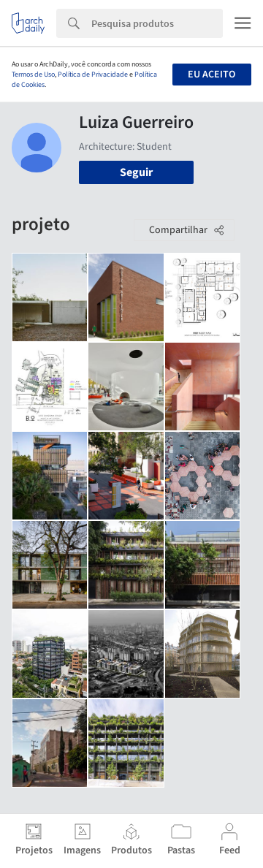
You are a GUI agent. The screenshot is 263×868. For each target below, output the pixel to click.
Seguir (136, 172)
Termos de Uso (33, 75)
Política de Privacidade (93, 75)
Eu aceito (211, 75)
